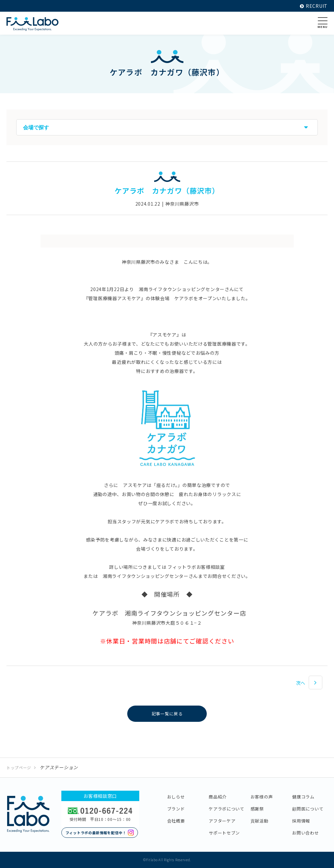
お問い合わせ (305, 833)
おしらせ (176, 797)
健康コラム (303, 797)
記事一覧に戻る (167, 714)
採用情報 (301, 821)
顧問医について (308, 809)
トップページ (19, 767)
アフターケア (222, 821)
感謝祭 (257, 809)
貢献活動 (260, 821)
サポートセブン (224, 833)
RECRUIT (314, 6)
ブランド (176, 809)
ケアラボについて (227, 809)
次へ (301, 683)
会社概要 (176, 821)
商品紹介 (218, 797)
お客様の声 (262, 797)
